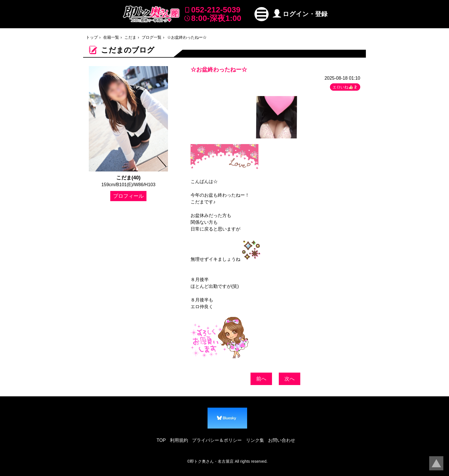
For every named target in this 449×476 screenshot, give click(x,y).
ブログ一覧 (152, 37)
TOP (161, 440)
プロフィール (128, 196)
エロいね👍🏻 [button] (345, 87)
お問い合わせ (282, 440)
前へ (261, 379)
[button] (262, 14)
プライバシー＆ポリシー (217, 440)
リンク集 (255, 440)
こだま (130, 37)
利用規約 (179, 440)
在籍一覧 (111, 37)
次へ (290, 379)
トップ (92, 37)
